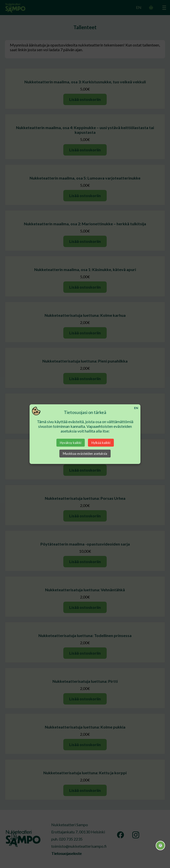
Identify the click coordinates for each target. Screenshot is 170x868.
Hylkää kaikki (101, 443)
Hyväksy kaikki (71, 443)
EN (136, 408)
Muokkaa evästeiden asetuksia (85, 454)
